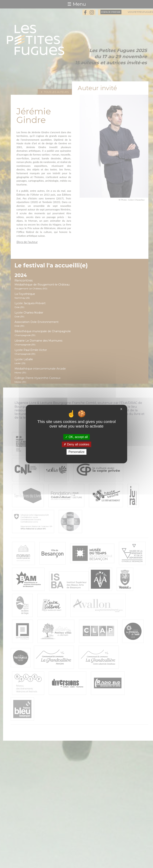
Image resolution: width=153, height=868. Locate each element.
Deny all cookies (76, 444)
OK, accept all (76, 437)
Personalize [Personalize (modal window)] (76, 452)
